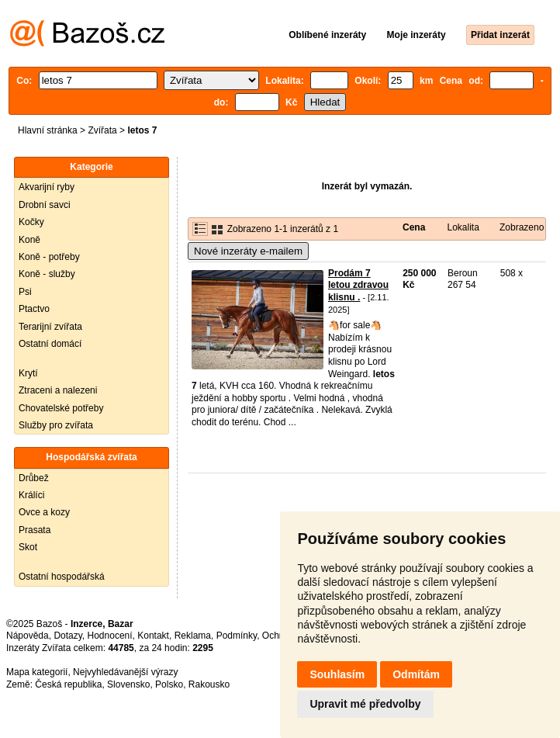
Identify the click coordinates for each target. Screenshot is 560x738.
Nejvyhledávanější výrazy (125, 672)
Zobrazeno (522, 227)
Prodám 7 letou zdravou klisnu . (358, 285)
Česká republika (68, 684)
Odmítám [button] (416, 674)
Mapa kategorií (37, 672)
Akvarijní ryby (47, 187)
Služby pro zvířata (56, 425)
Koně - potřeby (49, 257)
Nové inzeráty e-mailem (248, 251)
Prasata (35, 530)
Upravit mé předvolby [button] (365, 704)
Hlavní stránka (48, 130)
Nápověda (28, 636)
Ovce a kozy (44, 512)
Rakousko (209, 684)
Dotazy (67, 636)
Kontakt (153, 636)
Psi (25, 292)
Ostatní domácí (50, 344)
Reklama (193, 636)
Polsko (169, 684)
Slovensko (128, 684)
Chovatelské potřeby (61, 408)
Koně (29, 240)
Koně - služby (47, 274)
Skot (28, 547)
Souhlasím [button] (337, 674)
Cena (414, 227)
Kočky (31, 222)
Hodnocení (110, 636)
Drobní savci (45, 205)
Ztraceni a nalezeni (58, 390)
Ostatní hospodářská (62, 577)
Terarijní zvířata (50, 327)
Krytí (28, 373)
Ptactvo (34, 309)
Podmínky (237, 636)
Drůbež (34, 478)
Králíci (31, 495)
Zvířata (102, 130)
